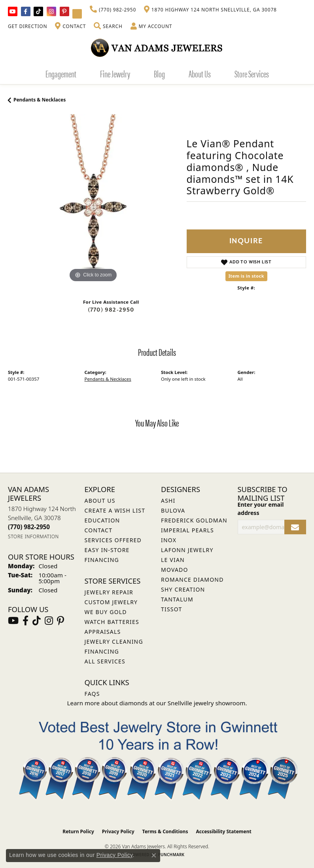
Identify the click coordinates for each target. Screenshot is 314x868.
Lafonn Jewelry (187, 550)
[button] (108, 26)
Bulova (173, 510)
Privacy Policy (118, 831)
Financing (102, 651)
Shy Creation (183, 589)
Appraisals (103, 632)
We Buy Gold (106, 612)
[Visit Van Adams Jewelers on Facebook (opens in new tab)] (26, 11)
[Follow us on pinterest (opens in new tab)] (64, 11)
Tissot (171, 609)
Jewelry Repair (109, 592)
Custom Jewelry (111, 602)
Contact (99, 530)
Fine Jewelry (115, 73)
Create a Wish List (115, 510)
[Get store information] (33, 536)
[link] (113, 10)
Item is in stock (246, 276)
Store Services (252, 73)
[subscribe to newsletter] (295, 527)
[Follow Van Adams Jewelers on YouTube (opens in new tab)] (77, 14)
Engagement (61, 73)
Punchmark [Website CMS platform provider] (171, 855)
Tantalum (177, 599)
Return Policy (78, 831)
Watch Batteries (112, 622)
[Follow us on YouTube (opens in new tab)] (13, 11)
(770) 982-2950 (111, 310)
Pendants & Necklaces (40, 100)
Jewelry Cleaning (114, 642)
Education (102, 520)
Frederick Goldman (194, 520)
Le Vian (173, 560)
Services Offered (113, 540)
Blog (159, 73)
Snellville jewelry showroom (207, 703)
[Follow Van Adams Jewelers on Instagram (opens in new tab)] (51, 11)
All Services (105, 661)
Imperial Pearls (187, 530)
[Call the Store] (29, 527)
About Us (200, 73)
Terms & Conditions (165, 831)
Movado (175, 570)
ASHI (168, 501)
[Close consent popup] (154, 855)
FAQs (92, 694)
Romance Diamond (192, 580)
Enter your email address (261, 509)
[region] (93, 199)
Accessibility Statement (223, 831)
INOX (169, 540)
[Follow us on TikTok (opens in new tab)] (38, 11)
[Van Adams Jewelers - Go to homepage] (157, 48)
